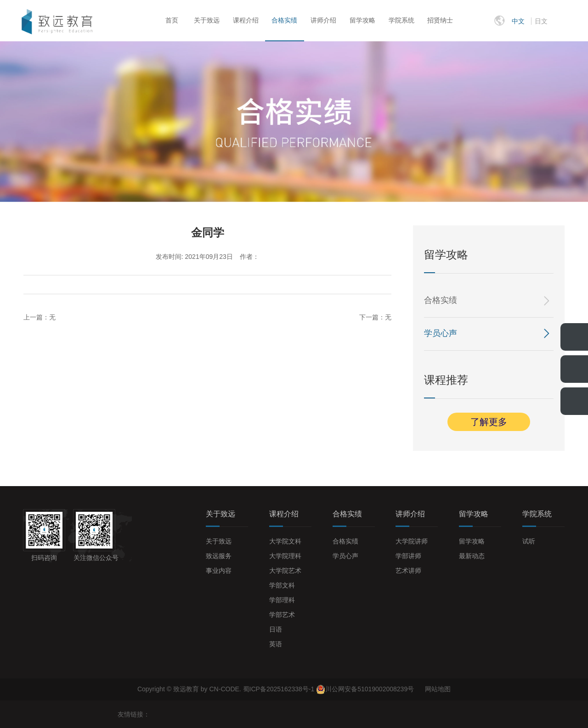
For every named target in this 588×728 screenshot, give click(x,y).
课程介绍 (246, 20)
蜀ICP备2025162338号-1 (280, 689)
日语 (276, 629)
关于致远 (207, 20)
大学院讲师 (412, 541)
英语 (276, 644)
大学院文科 (285, 541)
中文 (518, 21)
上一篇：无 (40, 317)
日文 (541, 21)
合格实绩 (284, 20)
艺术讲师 (408, 571)
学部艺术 (282, 615)
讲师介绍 (323, 20)
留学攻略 (362, 20)
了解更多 (489, 422)
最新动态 (472, 556)
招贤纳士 (440, 20)
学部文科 (282, 585)
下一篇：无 (375, 317)
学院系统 (401, 20)
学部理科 (282, 600)
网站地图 (438, 689)
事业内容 (219, 571)
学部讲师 (408, 556)
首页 (172, 20)
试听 (529, 541)
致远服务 (219, 556)
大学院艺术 (285, 571)
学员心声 (441, 333)
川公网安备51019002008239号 (370, 689)
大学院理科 (285, 556)
